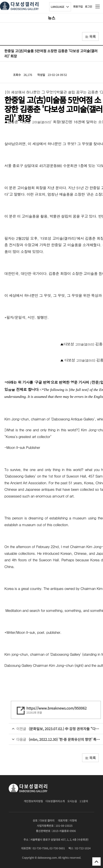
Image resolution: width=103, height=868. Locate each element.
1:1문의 (84, 801)
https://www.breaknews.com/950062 (57, 708)
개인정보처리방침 (33, 801)
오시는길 (72, 801)
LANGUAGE (57, 7)
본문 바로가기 (0, 0)
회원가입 (78, 6)
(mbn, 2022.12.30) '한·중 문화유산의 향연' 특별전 (66, 739)
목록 (90, 36)
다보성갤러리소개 (55, 801)
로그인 (89, 6)
